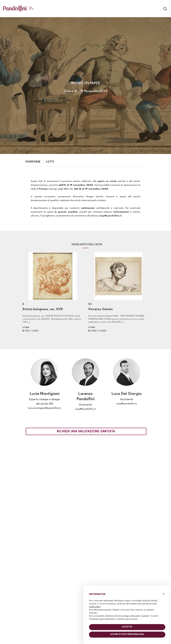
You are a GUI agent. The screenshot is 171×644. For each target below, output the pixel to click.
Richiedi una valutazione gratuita (86, 431)
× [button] (164, 594)
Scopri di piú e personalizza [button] (127, 634)
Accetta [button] (127, 627)
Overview (33, 162)
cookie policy (95, 607)
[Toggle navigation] (159, 9)
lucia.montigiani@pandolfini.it (44, 408)
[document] (127, 606)
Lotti (50, 162)
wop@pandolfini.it (111, 216)
